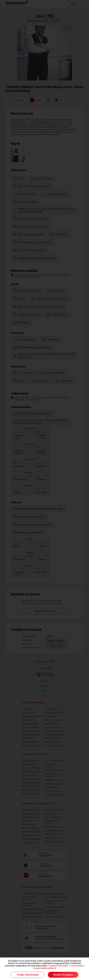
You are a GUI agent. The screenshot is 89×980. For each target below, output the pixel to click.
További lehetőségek (28, 975)
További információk (58, 966)
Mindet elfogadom (63, 975)
